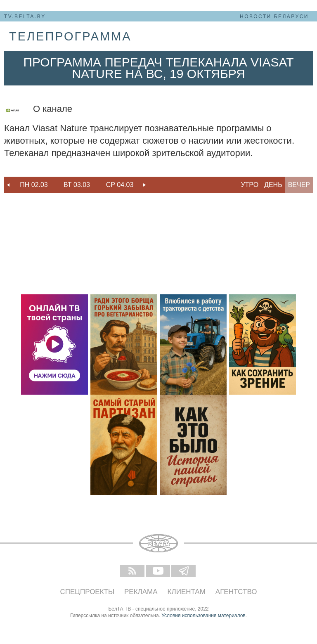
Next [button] (144, 185)
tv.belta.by (25, 17)
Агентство (236, 592)
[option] (34, 185)
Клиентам (187, 592)
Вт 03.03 (77, 185)
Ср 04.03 (120, 185)
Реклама (141, 592)
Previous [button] (8, 185)
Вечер (299, 185)
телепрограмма (70, 36)
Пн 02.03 (34, 185)
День (273, 185)
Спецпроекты (88, 592)
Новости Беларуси (274, 17)
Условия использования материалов (203, 616)
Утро (250, 185)
